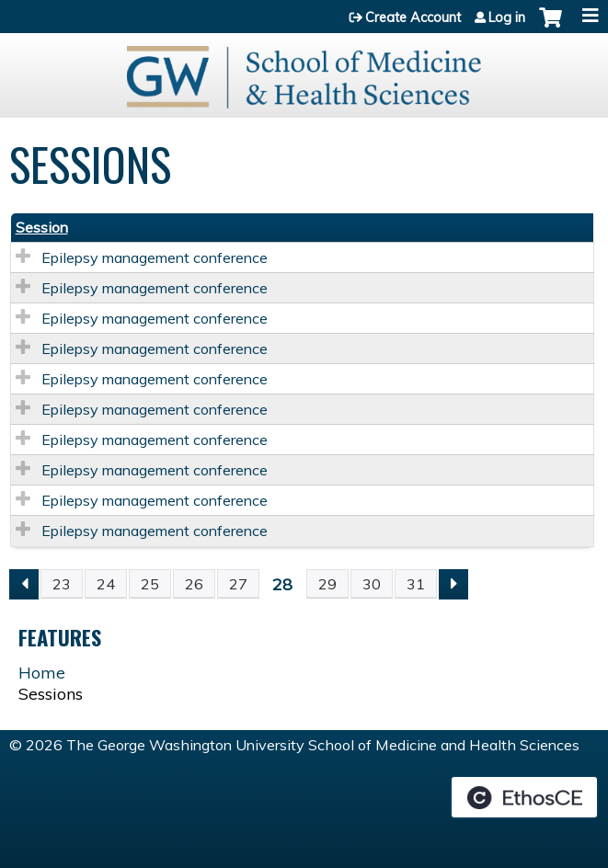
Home (42, 673)
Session (42, 227)
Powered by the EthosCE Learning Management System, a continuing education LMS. (524, 797)
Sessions (51, 694)
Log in (507, 17)
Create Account (413, 17)
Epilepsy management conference (155, 257)
